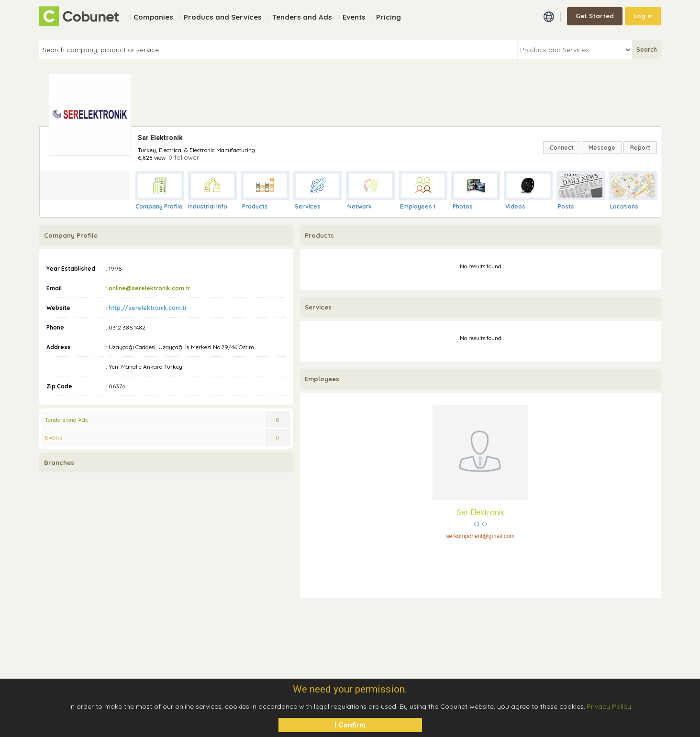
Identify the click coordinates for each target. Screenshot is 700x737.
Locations (624, 206)
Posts (566, 206)
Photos (463, 206)
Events (53, 437)
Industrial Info (208, 206)
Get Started (595, 16)
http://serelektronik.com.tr (148, 308)
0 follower (184, 157)
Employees (416, 206)
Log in (643, 16)
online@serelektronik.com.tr (150, 288)
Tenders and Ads (66, 420)
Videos (515, 206)
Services (308, 206)
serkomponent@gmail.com (481, 536)
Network (360, 206)
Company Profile (159, 206)
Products (255, 206)
